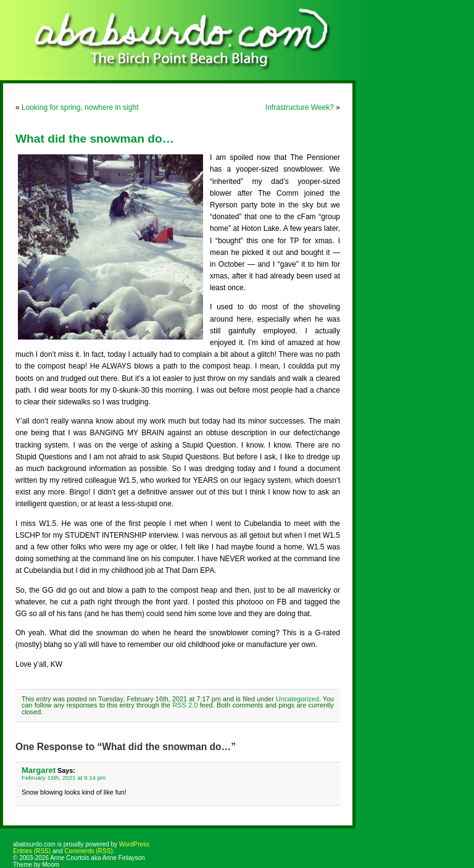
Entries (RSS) (32, 851)
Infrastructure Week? (300, 107)
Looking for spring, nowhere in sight (80, 107)
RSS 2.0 (185, 705)
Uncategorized (297, 699)
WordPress (134, 844)
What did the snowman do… (95, 139)
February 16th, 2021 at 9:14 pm (64, 778)
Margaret (39, 770)
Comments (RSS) (88, 851)
